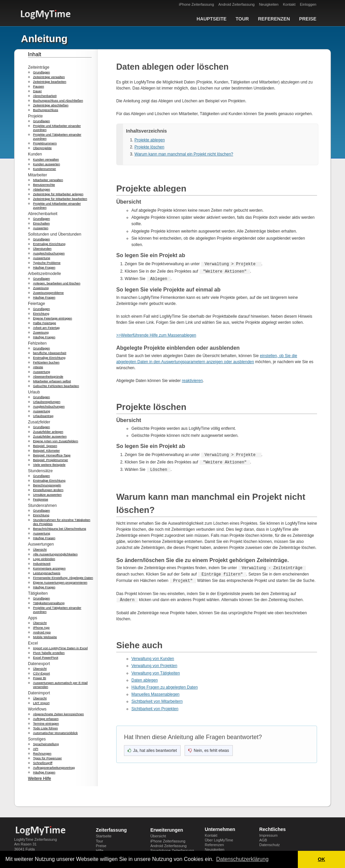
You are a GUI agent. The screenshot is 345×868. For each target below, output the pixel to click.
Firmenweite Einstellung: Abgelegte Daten (63, 578)
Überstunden (42, 249)
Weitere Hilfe (39, 778)
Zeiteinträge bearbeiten (50, 82)
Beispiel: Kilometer (46, 450)
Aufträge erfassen (46, 719)
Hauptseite (212, 19)
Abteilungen (42, 189)
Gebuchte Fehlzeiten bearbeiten (56, 386)
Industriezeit (42, 564)
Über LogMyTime (219, 840)
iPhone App (41, 628)
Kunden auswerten (46, 164)
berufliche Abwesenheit (50, 353)
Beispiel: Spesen (45, 446)
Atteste (38, 367)
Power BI (40, 678)
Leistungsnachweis (47, 573)
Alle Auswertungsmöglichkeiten (55, 554)
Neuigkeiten (269, 4)
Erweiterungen (167, 830)
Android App (42, 632)
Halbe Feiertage (44, 323)
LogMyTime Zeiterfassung (36, 839)
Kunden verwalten (46, 159)
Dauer (37, 91)
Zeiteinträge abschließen (51, 105)
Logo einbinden (44, 559)
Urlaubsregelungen (47, 402)
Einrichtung (41, 314)
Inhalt (35, 54)
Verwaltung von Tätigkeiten (156, 672)
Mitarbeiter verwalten (48, 180)
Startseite (104, 836)
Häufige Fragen (44, 267)
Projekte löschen (149, 147)
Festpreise (41, 499)
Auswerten (41, 228)
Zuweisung (41, 288)
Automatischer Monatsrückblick (55, 733)
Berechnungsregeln (47, 485)
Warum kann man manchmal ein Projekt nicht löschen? (184, 154)
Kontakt (289, 4)
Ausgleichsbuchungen (49, 253)
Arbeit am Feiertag (46, 328)
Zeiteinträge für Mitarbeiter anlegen (58, 194)
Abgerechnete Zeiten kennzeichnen (58, 714)
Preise (308, 19)
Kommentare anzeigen (49, 568)
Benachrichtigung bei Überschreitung (59, 529)
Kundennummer (44, 169)
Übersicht (40, 549)
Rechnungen (42, 753)
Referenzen (274, 19)
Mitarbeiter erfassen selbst (52, 381)
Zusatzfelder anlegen (48, 432)
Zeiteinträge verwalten (49, 77)
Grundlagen (41, 72)
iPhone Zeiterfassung (196, 4)
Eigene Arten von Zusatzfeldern (56, 441)
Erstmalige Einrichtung (49, 244)
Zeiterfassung (112, 830)
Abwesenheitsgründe (48, 376)
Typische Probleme (47, 263)
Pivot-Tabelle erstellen (49, 653)
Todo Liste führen (45, 728)
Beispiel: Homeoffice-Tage (52, 455)
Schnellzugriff (43, 763)
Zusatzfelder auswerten (50, 436)
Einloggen (308, 4)
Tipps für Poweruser (48, 758)
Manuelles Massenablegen (155, 693)
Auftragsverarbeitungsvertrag (54, 768)
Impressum (268, 835)
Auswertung (42, 258)
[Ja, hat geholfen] (152, 749)
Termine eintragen (46, 723)
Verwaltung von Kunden (153, 657)
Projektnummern (45, 143)
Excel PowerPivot (46, 657)
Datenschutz (269, 845)
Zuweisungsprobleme (48, 293)
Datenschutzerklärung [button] (242, 859)
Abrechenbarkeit (45, 96)
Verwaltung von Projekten (154, 664)
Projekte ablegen (150, 140)
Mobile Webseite (45, 637)
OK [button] (321, 859)
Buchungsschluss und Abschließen (58, 100)
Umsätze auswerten (47, 495)
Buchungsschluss (46, 110)
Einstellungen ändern (48, 490)
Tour (242, 19)
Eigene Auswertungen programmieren (60, 582)
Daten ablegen (145, 679)
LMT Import (41, 703)
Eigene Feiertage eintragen (53, 318)
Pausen (39, 86)
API (36, 749)
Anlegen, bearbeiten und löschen (57, 283)
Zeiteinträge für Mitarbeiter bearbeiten (60, 199)
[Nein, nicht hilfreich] (209, 749)
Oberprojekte (42, 148)
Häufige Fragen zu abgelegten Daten (165, 686)
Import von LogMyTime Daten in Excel (60, 648)
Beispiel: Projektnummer (51, 460)
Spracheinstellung (46, 744)
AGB (263, 840)
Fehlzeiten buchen (46, 362)
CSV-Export (41, 673)
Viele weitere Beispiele (49, 465)
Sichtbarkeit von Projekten (155, 707)
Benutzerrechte (44, 185)
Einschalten (41, 223)
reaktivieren (192, 381)
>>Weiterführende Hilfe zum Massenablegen (156, 335)
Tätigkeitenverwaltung (49, 603)
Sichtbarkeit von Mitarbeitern (157, 700)
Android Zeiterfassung (237, 4)
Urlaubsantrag (43, 416)
